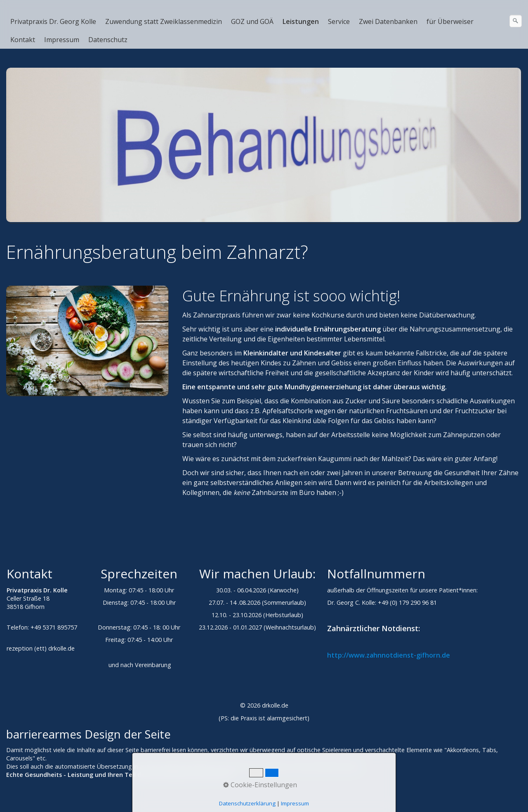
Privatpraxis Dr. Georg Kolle (53, 21)
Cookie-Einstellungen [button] (260, 785)
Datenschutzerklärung (247, 803)
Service (339, 21)
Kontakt (23, 40)
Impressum (62, 40)
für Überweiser (450, 21)
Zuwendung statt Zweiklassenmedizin (164, 21)
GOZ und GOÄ (252, 21)
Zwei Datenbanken (388, 21)
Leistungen (301, 21)
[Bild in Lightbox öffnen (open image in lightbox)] (87, 341)
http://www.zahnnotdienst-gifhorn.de (389, 655)
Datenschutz (108, 40)
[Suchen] (516, 21)
